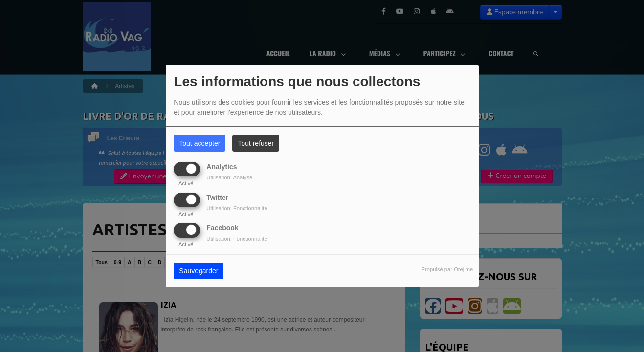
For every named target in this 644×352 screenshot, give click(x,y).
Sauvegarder (199, 271)
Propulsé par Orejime (447, 269)
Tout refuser (256, 143)
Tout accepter (200, 143)
